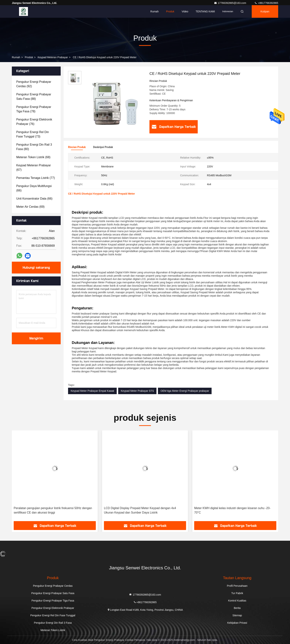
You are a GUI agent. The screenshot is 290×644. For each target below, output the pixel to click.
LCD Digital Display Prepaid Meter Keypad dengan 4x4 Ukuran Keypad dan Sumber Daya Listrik (230, 510)
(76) (34, 122)
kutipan (265, 11)
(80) (34, 147)
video (185, 11)
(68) (33, 157)
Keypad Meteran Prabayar (53, 57)
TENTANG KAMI (205, 11)
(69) (30, 207)
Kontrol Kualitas (237, 601)
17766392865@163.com (230, 3)
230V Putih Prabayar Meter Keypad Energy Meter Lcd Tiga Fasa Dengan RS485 (52, 510)
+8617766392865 (266, 3)
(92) (34, 84)
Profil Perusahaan (237, 586)
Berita (237, 608)
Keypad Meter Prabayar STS (137, 391)
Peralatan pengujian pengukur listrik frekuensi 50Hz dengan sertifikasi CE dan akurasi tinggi (143, 510)
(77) (36, 178)
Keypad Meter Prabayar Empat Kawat (92, 391)
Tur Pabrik (237, 593)
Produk (170, 11)
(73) (33, 134)
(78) (34, 109)
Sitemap (237, 615)
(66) (34, 188)
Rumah (155, 11)
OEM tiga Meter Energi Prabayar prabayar (185, 391)
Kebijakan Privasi (237, 623)
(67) (34, 168)
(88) (34, 97)
